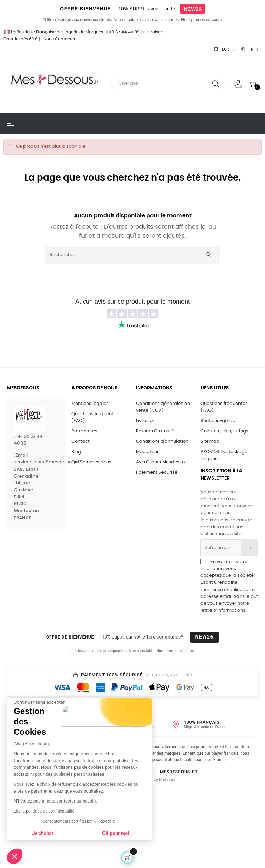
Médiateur (147, 452)
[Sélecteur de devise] (224, 49)
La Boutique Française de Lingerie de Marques (53, 32)
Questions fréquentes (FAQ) (95, 417)
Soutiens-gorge (218, 421)
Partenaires (84, 431)
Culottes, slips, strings (224, 431)
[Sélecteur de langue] (250, 49)
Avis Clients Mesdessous (163, 462)
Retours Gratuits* (155, 431)
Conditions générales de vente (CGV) (163, 407)
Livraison (146, 421)
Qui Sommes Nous (91, 462)
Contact (81, 442)
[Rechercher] (132, 255)
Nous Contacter (58, 39)
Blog (76, 452)
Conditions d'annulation (162, 442)
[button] (14, 856)
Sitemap (210, 442)
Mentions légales (90, 404)
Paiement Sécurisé (157, 473)
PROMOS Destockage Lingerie (224, 455)
